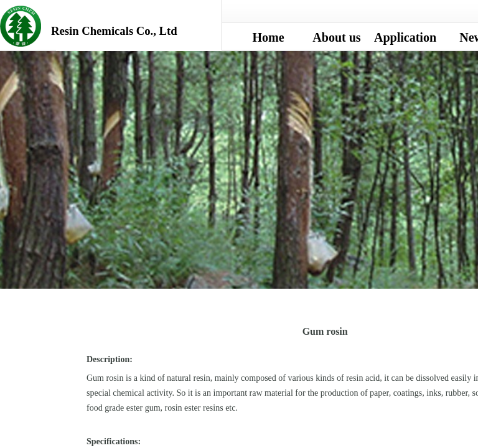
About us (336, 37)
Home (268, 37)
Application (405, 37)
